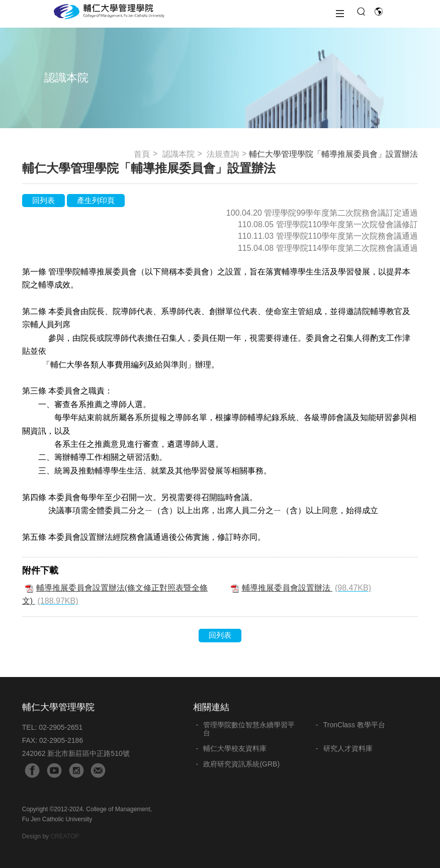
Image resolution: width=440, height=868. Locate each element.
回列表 (43, 200)
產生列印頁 (96, 200)
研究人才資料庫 (348, 748)
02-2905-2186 (61, 740)
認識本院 (179, 154)
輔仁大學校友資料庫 (235, 748)
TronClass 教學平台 (354, 725)
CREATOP (65, 836)
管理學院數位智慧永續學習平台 (249, 729)
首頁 (142, 154)
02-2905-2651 (61, 727)
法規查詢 (223, 154)
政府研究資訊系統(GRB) (241, 764)
